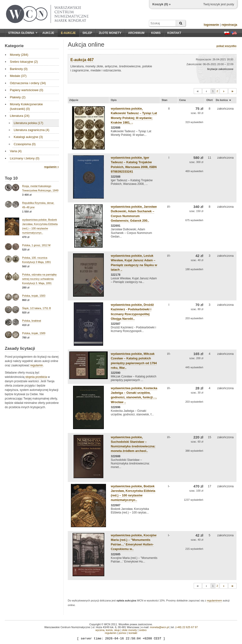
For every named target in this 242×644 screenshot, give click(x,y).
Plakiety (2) (18, 97)
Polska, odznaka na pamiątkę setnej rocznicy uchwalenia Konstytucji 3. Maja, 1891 (39, 279)
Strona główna (23, 33)
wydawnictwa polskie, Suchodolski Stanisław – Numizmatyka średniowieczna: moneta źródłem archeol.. (133, 444)
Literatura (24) (20, 116)
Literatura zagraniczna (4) (31, 130)
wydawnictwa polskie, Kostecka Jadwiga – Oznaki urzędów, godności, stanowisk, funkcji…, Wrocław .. (134, 395)
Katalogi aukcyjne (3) (28, 137)
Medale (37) (18, 76)
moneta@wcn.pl (159, 627)
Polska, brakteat (32, 321)
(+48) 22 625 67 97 (187, 627)
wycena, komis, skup (108, 630)
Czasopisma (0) (25, 144)
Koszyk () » (161, 4)
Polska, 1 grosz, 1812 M (36, 245)
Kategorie (14, 46)
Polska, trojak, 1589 (34, 333)
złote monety (129, 630)
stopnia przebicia (36, 377)
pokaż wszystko (226, 46)
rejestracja (229, 25)
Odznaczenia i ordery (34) (28, 83)
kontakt (133, 633)
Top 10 (11, 178)
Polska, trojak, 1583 (34, 296)
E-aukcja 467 (82, 60)
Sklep (87, 33)
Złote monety (110, 33)
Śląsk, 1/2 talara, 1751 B (37, 308)
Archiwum (136, 33)
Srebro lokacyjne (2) (24, 62)
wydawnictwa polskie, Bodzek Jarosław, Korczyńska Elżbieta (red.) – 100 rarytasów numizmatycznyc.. (133, 493)
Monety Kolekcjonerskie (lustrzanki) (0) (26, 106)
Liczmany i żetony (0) (25, 158)
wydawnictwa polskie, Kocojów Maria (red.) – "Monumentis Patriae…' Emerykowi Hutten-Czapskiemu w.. (134, 542)
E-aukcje (68, 33)
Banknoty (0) (19, 69)
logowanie (211, 25)
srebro (143, 630)
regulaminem (214, 600)
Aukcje (48, 33)
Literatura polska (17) (28, 123)
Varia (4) (16, 151)
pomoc (122, 633)
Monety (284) (19, 55)
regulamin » (51, 167)
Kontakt (174, 33)
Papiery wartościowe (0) (27, 90)
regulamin (37, 365)
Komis (156, 33)
